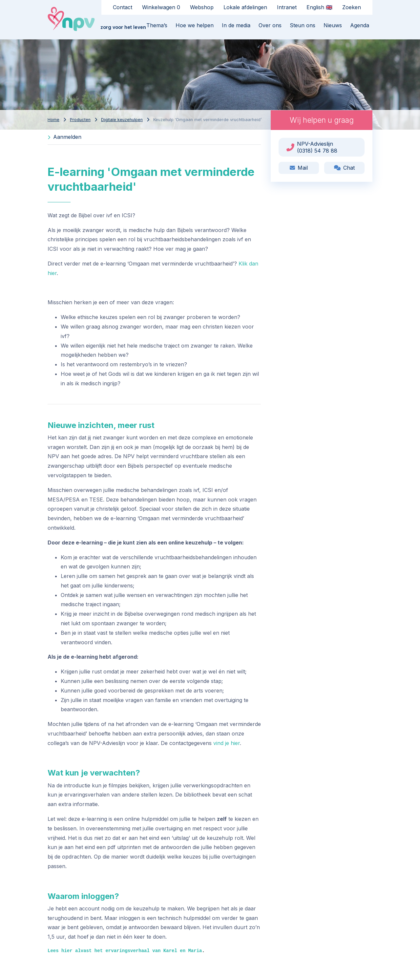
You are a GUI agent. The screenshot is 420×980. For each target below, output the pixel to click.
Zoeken (352, 7)
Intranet (287, 7)
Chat (344, 168)
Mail (299, 168)
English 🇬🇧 (319, 7)
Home (53, 120)
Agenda (360, 25)
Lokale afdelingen (245, 7)
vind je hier (227, 743)
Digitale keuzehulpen (122, 120)
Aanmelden (64, 137)
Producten (80, 120)
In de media (236, 25)
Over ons (270, 25)
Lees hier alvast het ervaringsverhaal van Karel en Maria (125, 951)
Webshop (202, 7)
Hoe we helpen (195, 25)
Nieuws (333, 25)
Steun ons (303, 25)
